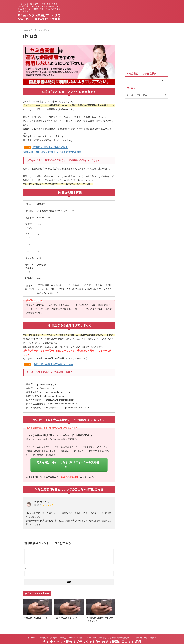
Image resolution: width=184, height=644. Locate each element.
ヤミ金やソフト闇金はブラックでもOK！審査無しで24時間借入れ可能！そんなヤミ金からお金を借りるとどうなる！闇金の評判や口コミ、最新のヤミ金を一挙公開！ (92, 631)
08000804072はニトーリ (36, 611)
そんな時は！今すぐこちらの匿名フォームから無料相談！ (68, 461)
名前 (26, 561)
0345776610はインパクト (68, 611)
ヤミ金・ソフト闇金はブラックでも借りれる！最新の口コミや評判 (92, 635)
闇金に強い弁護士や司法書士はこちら (54, 363)
